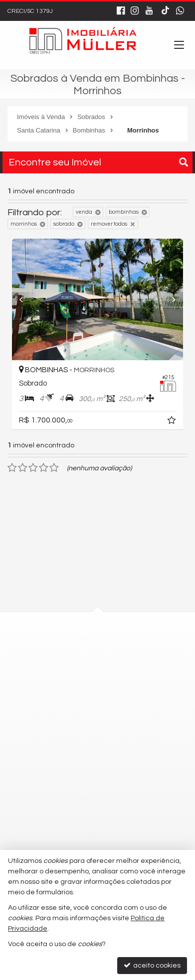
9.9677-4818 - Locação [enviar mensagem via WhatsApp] (79, 763)
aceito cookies (152, 965)
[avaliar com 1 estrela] (12, 468)
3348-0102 (59, 727)
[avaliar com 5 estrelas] (54, 468)
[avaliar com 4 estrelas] (44, 468)
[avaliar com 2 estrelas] (23, 468)
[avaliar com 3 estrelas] (33, 468)
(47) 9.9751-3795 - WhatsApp (82, 745)
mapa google (57, 679)
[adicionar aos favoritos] (179, 422)
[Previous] (20, 299)
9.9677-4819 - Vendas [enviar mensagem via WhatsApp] (78, 781)
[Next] (175, 299)
